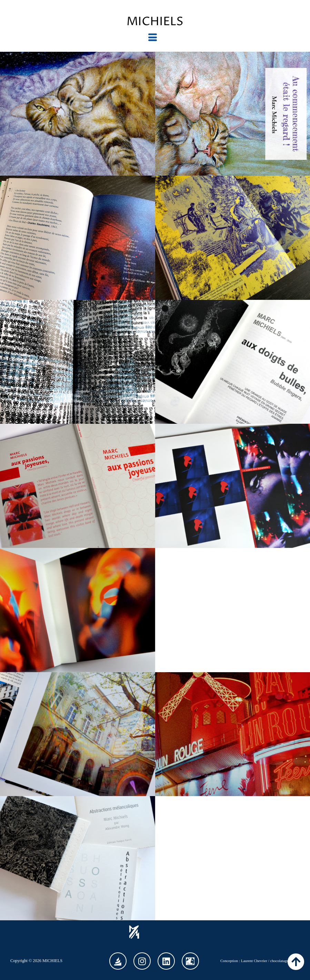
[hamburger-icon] (153, 38)
